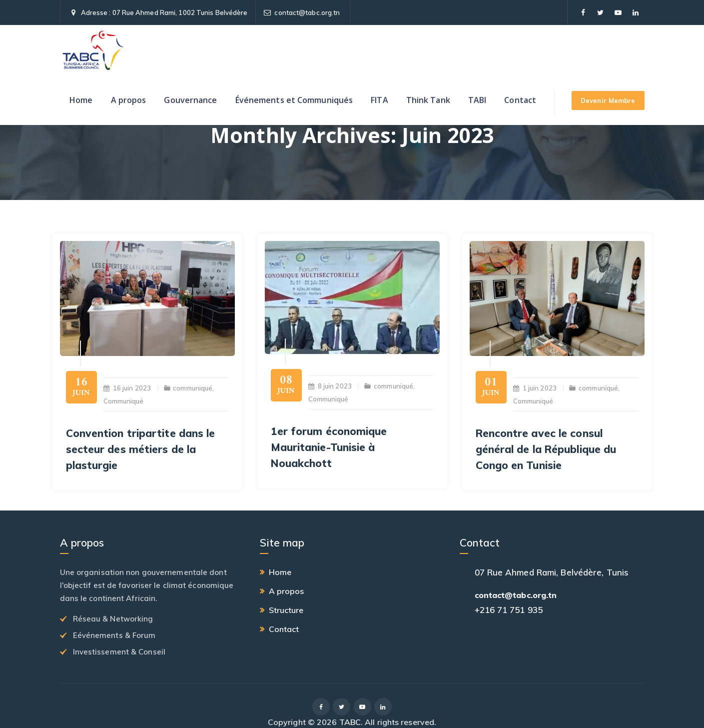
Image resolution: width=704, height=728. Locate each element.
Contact (520, 100)
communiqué (193, 388)
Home (81, 100)
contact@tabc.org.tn (307, 12)
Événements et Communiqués (294, 100)
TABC (350, 722)
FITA (379, 100)
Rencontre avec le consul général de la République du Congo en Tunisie (546, 449)
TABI (477, 100)
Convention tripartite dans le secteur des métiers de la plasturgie (141, 449)
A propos (129, 100)
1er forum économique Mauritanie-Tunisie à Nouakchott (329, 447)
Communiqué (124, 401)
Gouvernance (190, 100)
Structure (286, 610)
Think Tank (428, 100)
